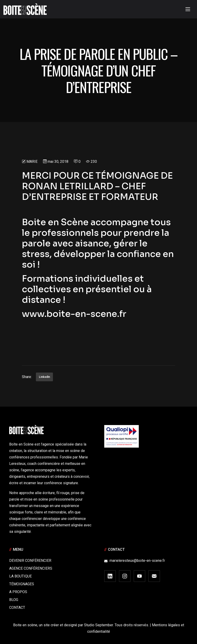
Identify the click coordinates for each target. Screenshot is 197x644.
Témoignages (22, 584)
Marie (32, 162)
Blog (14, 600)
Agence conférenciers (31, 568)
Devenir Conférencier (30, 561)
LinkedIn (44, 377)
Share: (27, 377)
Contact (17, 608)
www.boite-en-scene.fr (75, 314)
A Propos (18, 592)
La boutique (20, 576)
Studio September (98, 625)
